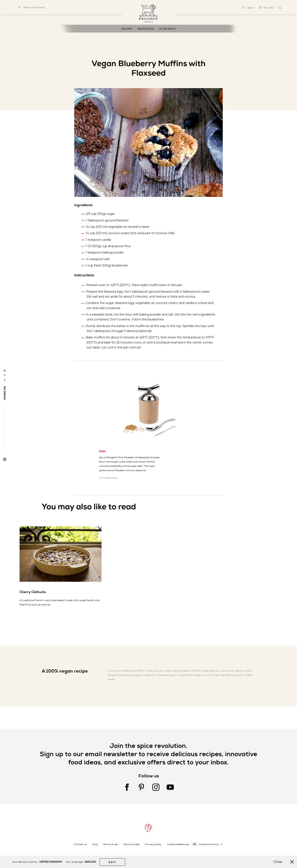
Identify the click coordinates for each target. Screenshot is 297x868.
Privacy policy (153, 844)
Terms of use (110, 844)
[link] (248, 8)
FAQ (95, 844)
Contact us (80, 844)
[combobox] (280, 8)
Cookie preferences (178, 844)
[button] (208, 844)
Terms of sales (131, 844)
